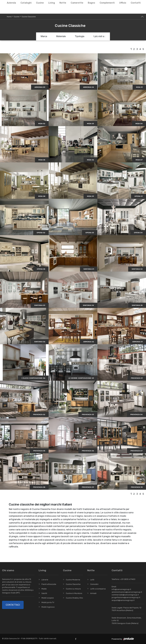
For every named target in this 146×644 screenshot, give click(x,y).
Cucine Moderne (73, 580)
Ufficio (123, 3)
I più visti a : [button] (99, 36)
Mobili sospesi (48, 598)
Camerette (77, 3)
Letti (92, 580)
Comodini (94, 584)
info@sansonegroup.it (121, 589)
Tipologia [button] (80, 36)
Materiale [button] (61, 36)
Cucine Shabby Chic (74, 598)
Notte (63, 3)
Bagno (91, 3)
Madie (44, 589)
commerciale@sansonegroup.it (125, 595)
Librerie (45, 580)
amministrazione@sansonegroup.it (127, 592)
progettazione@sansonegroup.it (126, 597)
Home (9, 17)
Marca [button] (44, 36)
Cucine (40, 3)
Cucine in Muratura (74, 593)
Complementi (107, 3)
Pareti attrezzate (49, 584)
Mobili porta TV (48, 602)
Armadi (93, 593)
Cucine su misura (73, 589)
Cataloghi (26, 3)
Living (52, 3)
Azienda (11, 3)
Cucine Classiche (29, 17)
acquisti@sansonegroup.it (123, 600)
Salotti (44, 593)
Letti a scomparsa (98, 589)
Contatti (136, 3)
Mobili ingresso (48, 607)
